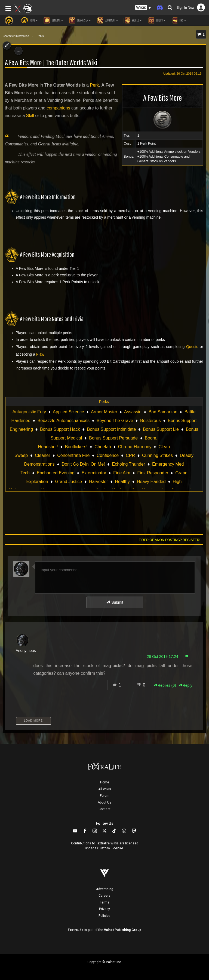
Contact (104, 809)
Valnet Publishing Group (123, 930)
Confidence (108, 455)
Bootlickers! (76, 447)
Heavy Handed (151, 482)
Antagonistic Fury (29, 412)
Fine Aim (122, 473)
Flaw (40, 354)
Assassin (133, 412)
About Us (104, 802)
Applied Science (68, 412)
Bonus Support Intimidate (112, 429)
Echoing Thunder (128, 464)
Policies (104, 916)
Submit (115, 602)
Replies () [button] (165, 685)
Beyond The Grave (115, 421)
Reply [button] (186, 685)
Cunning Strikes (157, 455)
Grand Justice (69, 482)
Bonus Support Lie (161, 429)
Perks (40, 36)
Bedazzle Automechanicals (64, 421)
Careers (104, 896)
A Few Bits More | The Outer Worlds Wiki (51, 62)
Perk (94, 85)
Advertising (105, 889)
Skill (30, 116)
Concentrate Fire (73, 455)
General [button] (53, 20)
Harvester (98, 482)
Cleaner (42, 455)
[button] (143, 8)
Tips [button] (179, 20)
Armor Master (104, 412)
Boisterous (150, 421)
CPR (130, 455)
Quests (192, 347)
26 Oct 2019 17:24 (163, 657)
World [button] (133, 20)
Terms (105, 902)
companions (58, 108)
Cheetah (103, 447)
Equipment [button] (107, 20)
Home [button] (30, 20)
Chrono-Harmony (135, 447)
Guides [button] (156, 20)
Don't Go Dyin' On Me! (83, 464)
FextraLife (76, 930)
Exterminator (94, 473)
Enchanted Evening (56, 473)
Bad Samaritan (163, 412)
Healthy (122, 482)
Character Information (16, 36)
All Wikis (105, 789)
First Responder (153, 473)
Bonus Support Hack (60, 429)
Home (105, 782)
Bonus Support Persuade (113, 438)
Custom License (110, 848)
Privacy (104, 909)
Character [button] (80, 20)
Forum (105, 796)
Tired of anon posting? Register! (170, 540)
